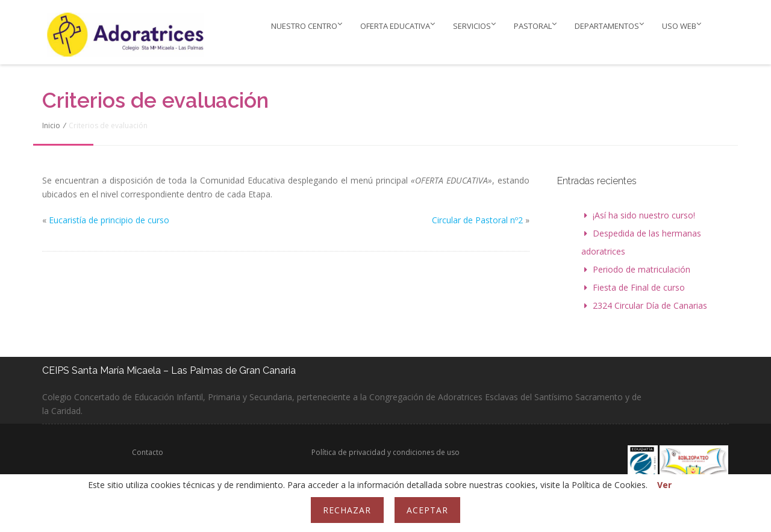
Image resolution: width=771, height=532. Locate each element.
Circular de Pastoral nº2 (477, 220)
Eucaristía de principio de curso (109, 220)
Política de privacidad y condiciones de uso (385, 452)
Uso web (682, 26)
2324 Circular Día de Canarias (650, 305)
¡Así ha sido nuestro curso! (644, 215)
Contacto (148, 452)
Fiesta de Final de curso (639, 287)
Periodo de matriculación (641, 269)
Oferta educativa (398, 26)
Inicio (51, 125)
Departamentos (609, 26)
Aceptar (427, 510)
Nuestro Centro (307, 26)
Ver (664, 485)
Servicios (474, 26)
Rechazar (347, 510)
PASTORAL (535, 26)
